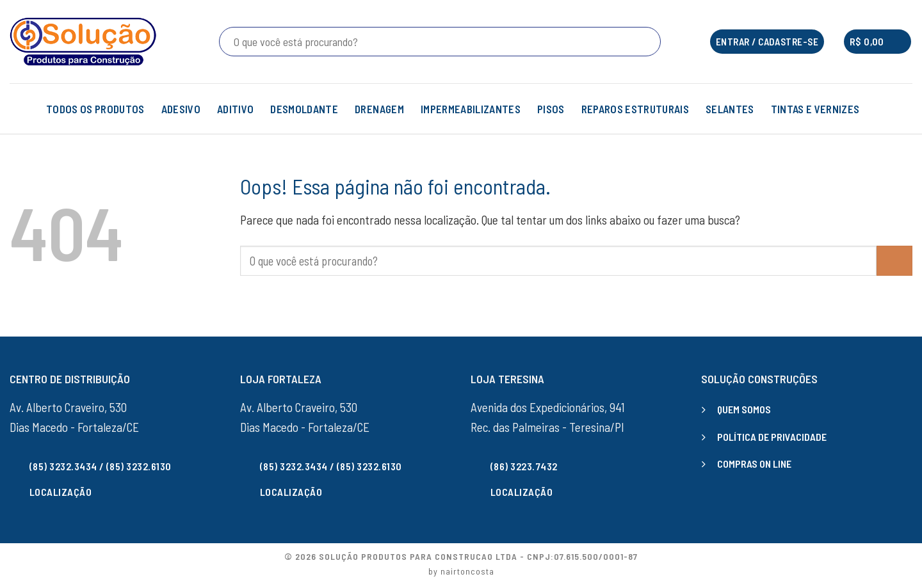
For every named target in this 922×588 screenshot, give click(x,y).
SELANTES (730, 109)
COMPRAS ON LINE (754, 464)
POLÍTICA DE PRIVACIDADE (772, 437)
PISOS (551, 109)
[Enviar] (649, 42)
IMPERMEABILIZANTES (471, 109)
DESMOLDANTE (304, 109)
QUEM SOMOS (744, 409)
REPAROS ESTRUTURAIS (635, 109)
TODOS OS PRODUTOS (95, 109)
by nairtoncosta (461, 571)
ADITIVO (235, 109)
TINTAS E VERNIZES (823, 109)
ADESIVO (181, 109)
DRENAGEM (379, 109)
